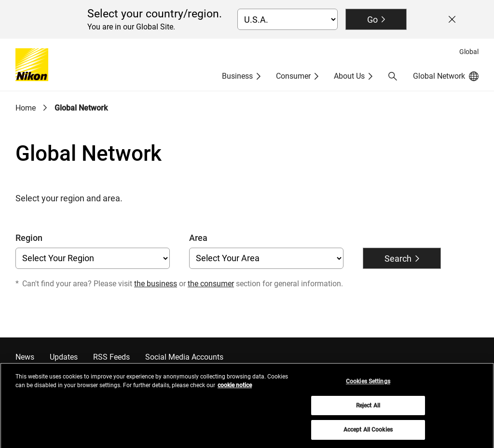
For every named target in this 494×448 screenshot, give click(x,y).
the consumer (211, 284)
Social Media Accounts (184, 357)
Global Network (81, 108)
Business (237, 76)
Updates (64, 357)
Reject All (368, 409)
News (25, 357)
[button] (393, 76)
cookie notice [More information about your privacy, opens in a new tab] (235, 389)
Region (29, 238)
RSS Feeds (111, 357)
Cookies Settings (368, 385)
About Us (349, 76)
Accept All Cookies (368, 434)
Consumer (293, 76)
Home (26, 108)
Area (198, 238)
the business (156, 284)
